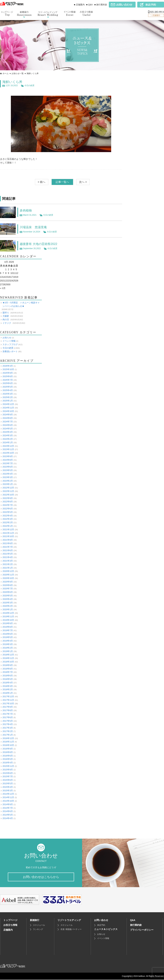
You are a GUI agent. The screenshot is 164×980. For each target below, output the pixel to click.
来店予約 (101, 925)
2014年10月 (8, 801)
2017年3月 (8, 728)
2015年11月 (8, 766)
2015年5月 (8, 783)
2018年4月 (8, 683)
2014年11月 (8, 797)
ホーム (6, 73)
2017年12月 (8, 696)
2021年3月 (8, 561)
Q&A (133, 920)
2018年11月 (8, 658)
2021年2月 (8, 564)
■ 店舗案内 (79, 5)
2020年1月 (8, 609)
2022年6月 (8, 509)
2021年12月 (8, 529)
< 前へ (42, 182)
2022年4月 (8, 515)
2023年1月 (8, 484)
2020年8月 (8, 585)
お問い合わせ (101, 920)
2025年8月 (8, 376)
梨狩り (6, 312)
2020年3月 (8, 602)
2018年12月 (8, 655)
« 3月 (3, 288)
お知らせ (7, 337)
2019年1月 (8, 651)
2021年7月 (8, 547)
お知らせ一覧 (18, 73)
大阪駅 (6, 316)
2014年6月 (8, 811)
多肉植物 (26, 210)
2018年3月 (8, 686)
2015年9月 (8, 769)
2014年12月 (8, 794)
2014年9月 (8, 804)
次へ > (83, 182)
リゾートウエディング (69, 920)
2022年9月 (8, 498)
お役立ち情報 (10, 925)
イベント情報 (9, 341)
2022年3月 (8, 519)
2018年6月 (8, 676)
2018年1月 (8, 693)
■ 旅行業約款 (101, 5)
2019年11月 (8, 616)
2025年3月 (8, 394)
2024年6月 (8, 425)
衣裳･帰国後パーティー (71, 930)
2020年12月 (8, 571)
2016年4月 (8, 763)
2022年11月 (8, 491)
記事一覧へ (62, 182)
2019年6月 (8, 634)
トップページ (10, 920)
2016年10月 (8, 745)
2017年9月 (8, 707)
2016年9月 (8, 749)
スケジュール (39, 925)
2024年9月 (8, 415)
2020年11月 (8, 575)
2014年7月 (8, 808)
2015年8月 (8, 773)
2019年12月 (8, 613)
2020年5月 (8, 596)
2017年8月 (8, 710)
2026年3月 (8, 366)
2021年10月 (8, 536)
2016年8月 (8, 752)
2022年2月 (8, 522)
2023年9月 (8, 456)
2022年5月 (8, 512)
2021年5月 (8, 554)
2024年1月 (8, 442)
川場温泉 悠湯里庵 (35, 227)
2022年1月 (8, 526)
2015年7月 (8, 776)
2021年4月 (8, 557)
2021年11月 (8, 533)
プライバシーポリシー (142, 930)
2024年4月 (8, 432)
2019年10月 (8, 620)
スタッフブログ (10, 344)
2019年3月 (8, 644)
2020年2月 (8, 606)
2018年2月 (8, 689)
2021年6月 (8, 550)
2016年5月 (8, 759)
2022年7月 (8, 505)
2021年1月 (8, 568)
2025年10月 (8, 369)
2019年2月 (8, 648)
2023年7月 (8, 463)
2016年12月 (8, 738)
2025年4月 (8, 390)
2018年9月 (8, 665)
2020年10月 (8, 578)
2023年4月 (8, 474)
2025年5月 (8, 387)
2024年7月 (8, 422)
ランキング (38, 930)
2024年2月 (8, 439)
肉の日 (6, 319)
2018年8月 (8, 669)
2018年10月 (8, 662)
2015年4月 (8, 787)
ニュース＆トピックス (106, 929)
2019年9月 (8, 623)
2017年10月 (8, 703)
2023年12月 (8, 446)
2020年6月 (8, 592)
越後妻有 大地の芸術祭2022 (41, 244)
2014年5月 (8, 815)
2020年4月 (8, 599)
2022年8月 (8, 502)
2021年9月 (8, 540)
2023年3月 (8, 477)
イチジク (7, 323)
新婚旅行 (35, 920)
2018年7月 (8, 672)
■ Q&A (90, 5)
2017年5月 (8, 721)
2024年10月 (8, 411)
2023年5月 (8, 470)
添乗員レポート (10, 351)
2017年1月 (8, 735)
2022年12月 (8, 488)
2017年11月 (8, 700)
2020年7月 (8, 589)
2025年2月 (8, 397)
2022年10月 (8, 495)
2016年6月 (8, 756)
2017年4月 (8, 724)
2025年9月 (8, 373)
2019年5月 (8, 637)
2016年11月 (8, 742)
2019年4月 (8, 641)
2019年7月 (8, 630)
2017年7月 (8, 714)
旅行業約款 (136, 925)
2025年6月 (8, 383)
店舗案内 (8, 930)
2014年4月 (8, 818)
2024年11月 (8, 408)
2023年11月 (8, 449)
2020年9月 (8, 582)
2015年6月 (8, 780)
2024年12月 (8, 404)
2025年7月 (8, 380)
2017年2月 (8, 731)
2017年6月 (8, 717)
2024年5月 (8, 428)
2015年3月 (8, 790)
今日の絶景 (29, 86)
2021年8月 (8, 543)
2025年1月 (8, 401)
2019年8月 (8, 627)
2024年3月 (8, 435)
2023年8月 (8, 460)
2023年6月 (8, 467)
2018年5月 (8, 679)
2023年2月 (8, 481)
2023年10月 (8, 453)
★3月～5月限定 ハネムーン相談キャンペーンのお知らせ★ (21, 304)
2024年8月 (8, 418)
